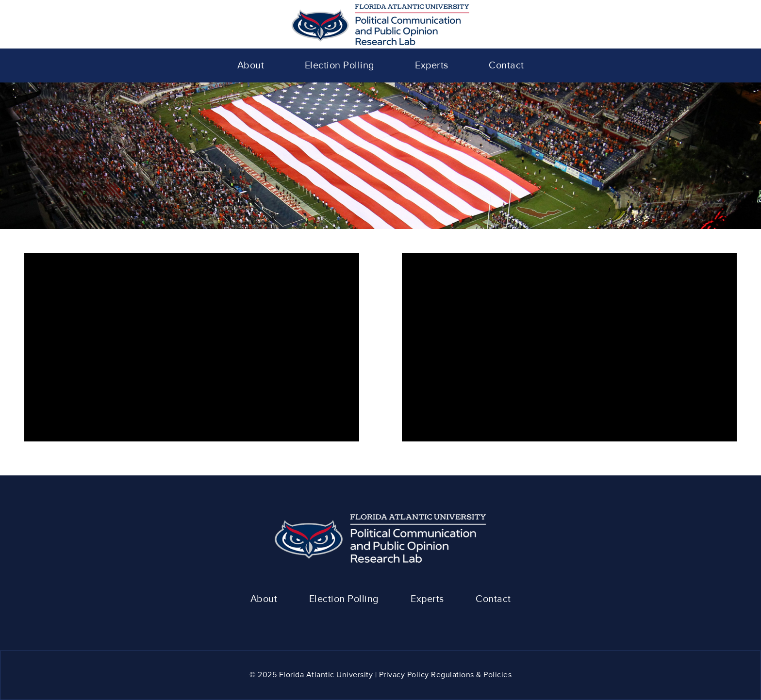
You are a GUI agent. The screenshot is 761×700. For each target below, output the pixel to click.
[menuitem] (251, 65)
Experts (427, 599)
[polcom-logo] (380, 24)
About (264, 599)
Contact (493, 599)
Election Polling (344, 599)
